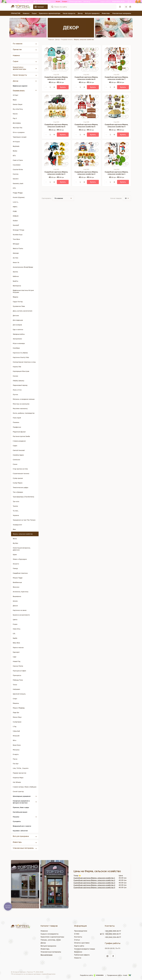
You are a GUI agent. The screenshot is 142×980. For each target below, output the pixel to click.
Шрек (15, 554)
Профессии (17, 427)
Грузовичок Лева (19, 306)
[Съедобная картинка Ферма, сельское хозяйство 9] (56, 59)
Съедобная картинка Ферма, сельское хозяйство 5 (94, 887)
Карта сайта (79, 946)
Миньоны (16, 750)
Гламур (15, 568)
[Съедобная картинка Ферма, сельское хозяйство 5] (86, 107)
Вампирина (17, 286)
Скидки (65, 1)
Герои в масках (18, 647)
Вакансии (78, 952)
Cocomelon (17, 165)
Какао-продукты (69, 13)
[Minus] (46, 87)
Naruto (15, 114)
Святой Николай (19, 450)
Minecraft (16, 736)
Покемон (16, 422)
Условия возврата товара (85, 949)
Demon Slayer (18, 104)
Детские (16, 315)
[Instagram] (129, 2)
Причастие (17, 50)
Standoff (16, 225)
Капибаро (16, 348)
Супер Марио (18, 483)
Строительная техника (21, 473)
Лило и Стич (17, 390)
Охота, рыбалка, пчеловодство (24, 413)
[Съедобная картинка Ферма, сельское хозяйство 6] (56, 107)
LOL (14, 633)
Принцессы (17, 675)
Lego (15, 657)
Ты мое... (16, 511)
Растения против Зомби (21, 436)
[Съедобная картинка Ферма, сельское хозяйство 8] (86, 59)
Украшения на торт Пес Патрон (24, 520)
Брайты (15, 281)
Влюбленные (17, 582)
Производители (81, 931)
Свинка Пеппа (18, 666)
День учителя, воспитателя (23, 311)
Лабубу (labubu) (18, 381)
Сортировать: (47, 198)
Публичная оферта (82, 955)
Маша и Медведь (19, 708)
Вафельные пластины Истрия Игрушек (23, 291)
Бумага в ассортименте (21, 615)
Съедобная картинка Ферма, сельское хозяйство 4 (94, 885)
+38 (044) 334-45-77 (113, 937)
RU (15, 1)
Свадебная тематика (20, 573)
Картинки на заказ (20, 610)
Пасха (15, 759)
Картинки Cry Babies (20, 353)
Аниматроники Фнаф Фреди (23, 267)
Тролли (15, 506)
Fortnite (16, 174)
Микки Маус (17, 717)
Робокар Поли (18, 680)
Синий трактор (18, 791)
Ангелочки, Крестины (21, 592)
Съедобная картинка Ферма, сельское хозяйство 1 (94, 878)
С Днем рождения (19, 441)
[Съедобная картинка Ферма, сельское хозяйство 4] (117, 107)
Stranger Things (18, 230)
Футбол (15, 543)
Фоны (15, 539)
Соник (15, 464)
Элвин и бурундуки (20, 559)
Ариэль (15, 272)
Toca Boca (16, 239)
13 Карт (16, 95)
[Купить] (63, 87)
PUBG (15, 211)
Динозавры (17, 123)
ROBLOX (16, 216)
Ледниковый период (20, 385)
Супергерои (17, 722)
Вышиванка (17, 596)
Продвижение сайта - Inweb (119, 975)
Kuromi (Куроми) (19, 197)
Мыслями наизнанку (20, 408)
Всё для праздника (92, 13)
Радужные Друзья (19, 432)
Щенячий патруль (19, 694)
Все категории (47, 955)
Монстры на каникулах (21, 404)
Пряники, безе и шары (21, 807)
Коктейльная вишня (20, 812)
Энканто (16, 564)
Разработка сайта (92, 975)
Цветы (15, 619)
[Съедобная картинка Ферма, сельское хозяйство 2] (86, 154)
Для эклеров (17, 325)
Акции (58, 1)
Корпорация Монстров (21, 371)
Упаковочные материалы (122, 13)
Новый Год (17, 661)
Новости (78, 958)
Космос (15, 376)
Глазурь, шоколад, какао (51, 940)
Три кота (16, 501)
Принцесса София (19, 671)
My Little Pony (18, 109)
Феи (14, 529)
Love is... (16, 202)
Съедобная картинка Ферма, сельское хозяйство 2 (94, 880)
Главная (51, 39)
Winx (15, 740)
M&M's (15, 207)
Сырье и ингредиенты (50, 934)
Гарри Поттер (18, 302)
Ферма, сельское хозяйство (23, 534)
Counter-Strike (18, 169)
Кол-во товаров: (116, 198)
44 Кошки (16, 142)
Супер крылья (18, 478)
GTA (14, 188)
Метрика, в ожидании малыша (24, 399)
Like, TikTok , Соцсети (21, 768)
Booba (15, 151)
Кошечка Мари (18, 778)
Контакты (87, 1)
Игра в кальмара (19, 343)
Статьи (77, 940)
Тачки (15, 685)
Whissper (16, 244)
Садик (15, 446)
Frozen (15, 624)
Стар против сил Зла (20, 469)
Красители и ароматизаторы (50, 13)
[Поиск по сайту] (52, 7)
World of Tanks (18, 248)
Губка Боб (16, 731)
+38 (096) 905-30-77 (25, 1)
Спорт (15, 699)
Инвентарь (106, 13)
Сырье (34, 13)
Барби (15, 638)
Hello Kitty (17, 629)
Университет (17, 525)
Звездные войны (19, 334)
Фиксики (16, 587)
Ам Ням (15, 258)
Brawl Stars (17, 745)
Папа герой (17, 418)
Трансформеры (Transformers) (23, 497)
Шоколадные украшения (22, 796)
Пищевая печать (67, 39)
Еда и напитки (18, 329)
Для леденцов (18, 320)
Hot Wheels (17, 782)
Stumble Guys (18, 235)
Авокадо (16, 253)
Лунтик (15, 394)
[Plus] (54, 87)
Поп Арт (16, 764)
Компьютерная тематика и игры (24, 362)
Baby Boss (16, 643)
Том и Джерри (18, 492)
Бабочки (16, 276)
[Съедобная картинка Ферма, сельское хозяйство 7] (117, 59)
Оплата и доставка (75, 1)
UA (12, 1)
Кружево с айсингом (20, 831)
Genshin (16, 179)
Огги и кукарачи (19, 132)
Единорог (16, 652)
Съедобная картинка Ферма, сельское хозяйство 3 (94, 883)
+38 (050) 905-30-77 (44, 1)
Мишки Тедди (18, 578)
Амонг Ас (16, 262)
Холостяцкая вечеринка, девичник (22, 549)
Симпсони (16, 460)
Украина (16, 515)
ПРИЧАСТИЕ (16, 13)
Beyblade (16, 146)
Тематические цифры (21, 487)
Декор (80, 13)
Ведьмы (15, 297)
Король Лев (17, 367)
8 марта (16, 754)
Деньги (15, 606)
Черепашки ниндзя (20, 137)
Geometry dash (18, 183)
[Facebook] (131, 2)
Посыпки (16, 817)
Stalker (15, 221)
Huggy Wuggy (18, 193)
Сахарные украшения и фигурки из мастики (21, 802)
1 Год (15, 726)
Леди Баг (16, 712)
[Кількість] (50, 87)
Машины (16, 703)
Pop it (15, 118)
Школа (15, 601)
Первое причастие (19, 773)
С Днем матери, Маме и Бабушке (25, 787)
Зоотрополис (17, 339)
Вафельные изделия (20, 86)
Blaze (15, 100)
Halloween (16, 689)
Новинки (26, 13)
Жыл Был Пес (18, 128)
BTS (14, 156)
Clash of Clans (18, 160)
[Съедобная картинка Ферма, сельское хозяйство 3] (56, 154)
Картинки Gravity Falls (21, 357)
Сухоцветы (17, 821)
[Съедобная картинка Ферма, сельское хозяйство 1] (117, 154)
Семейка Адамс (18, 455)
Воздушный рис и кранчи (22, 826)
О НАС (77, 934)
